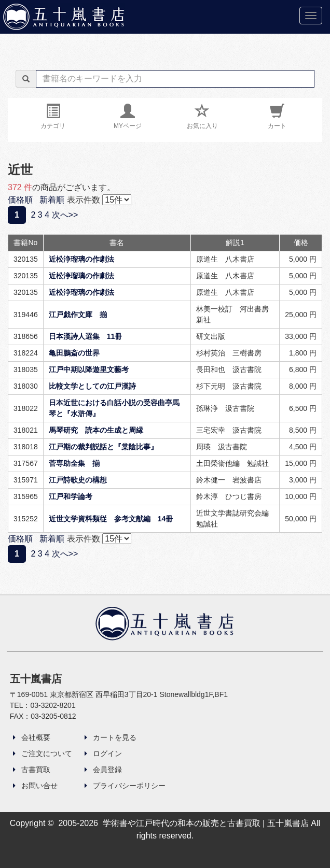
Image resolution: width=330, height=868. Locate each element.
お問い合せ (35, 786)
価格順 (20, 200)
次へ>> (65, 215)
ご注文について (43, 753)
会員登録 (103, 770)
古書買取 (32, 770)
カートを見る (111, 737)
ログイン (103, 753)
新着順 (52, 200)
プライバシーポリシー (125, 786)
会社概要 (32, 737)
